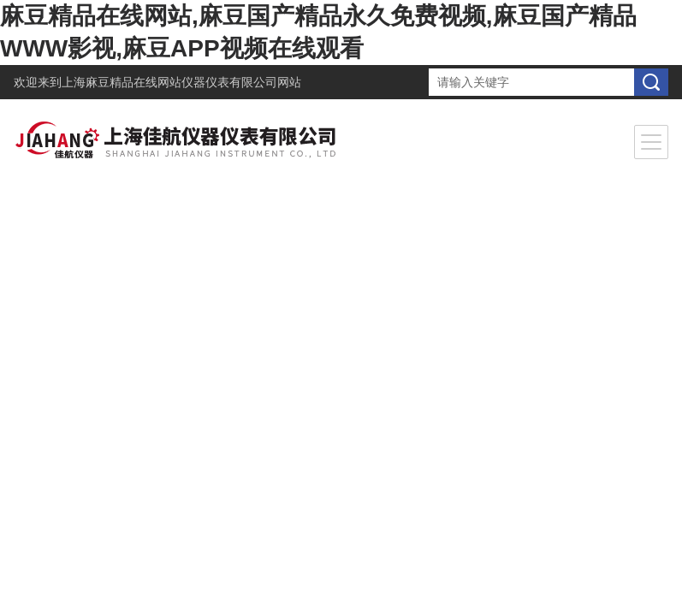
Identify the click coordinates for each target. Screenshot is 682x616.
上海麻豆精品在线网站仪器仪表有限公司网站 (181, 82)
